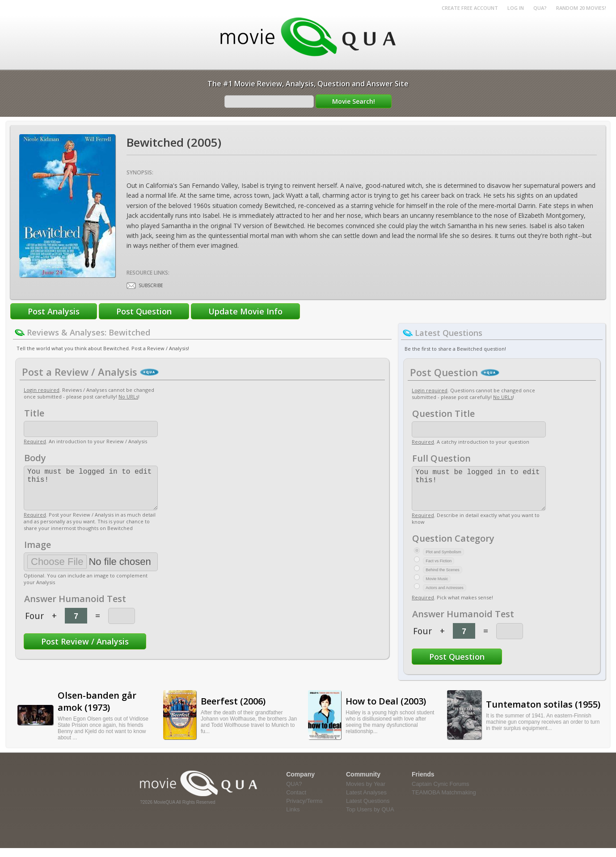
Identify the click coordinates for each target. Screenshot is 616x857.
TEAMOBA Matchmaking (444, 801)
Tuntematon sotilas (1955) (543, 713)
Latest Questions (368, 810)
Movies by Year (366, 793)
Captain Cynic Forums (441, 793)
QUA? (540, 8)
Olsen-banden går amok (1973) (97, 710)
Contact (296, 801)
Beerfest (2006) (233, 710)
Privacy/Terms (304, 810)
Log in (516, 8)
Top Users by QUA (370, 818)
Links (293, 818)
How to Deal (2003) (386, 710)
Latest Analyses (366, 801)
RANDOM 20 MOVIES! (581, 8)
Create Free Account (470, 8)
